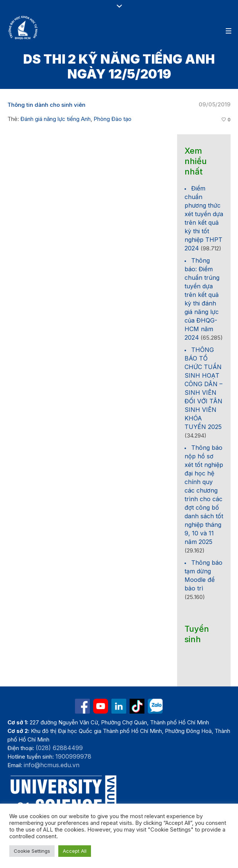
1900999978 (73, 756)
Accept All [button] (75, 851)
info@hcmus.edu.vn (52, 765)
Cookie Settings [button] (32, 851)
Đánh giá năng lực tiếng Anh (56, 119)
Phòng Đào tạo (113, 119)
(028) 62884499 (59, 748)
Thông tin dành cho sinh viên (46, 105)
